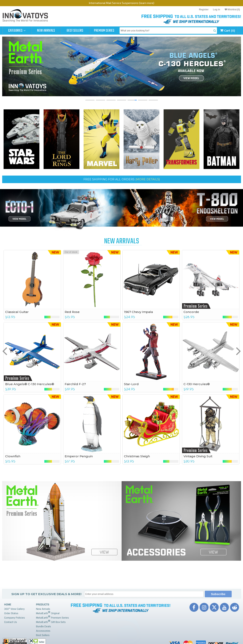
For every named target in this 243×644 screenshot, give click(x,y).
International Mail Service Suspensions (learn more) (122, 3)
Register (204, 10)
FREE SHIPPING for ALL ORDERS (122, 179)
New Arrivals (46, 31)
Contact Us (11, 622)
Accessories (43, 631)
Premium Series (104, 31)
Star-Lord (131, 384)
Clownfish (13, 456)
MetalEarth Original (48, 613)
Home (8, 605)
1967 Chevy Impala (138, 312)
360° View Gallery (14, 609)
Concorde (191, 312)
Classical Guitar (17, 312)
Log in (217, 10)
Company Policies (15, 618)
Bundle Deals (43, 627)
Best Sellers (75, 31)
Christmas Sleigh (137, 456)
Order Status (11, 613)
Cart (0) (228, 31)
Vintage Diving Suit (198, 456)
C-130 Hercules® (197, 384)
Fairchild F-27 (75, 384)
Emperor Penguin (79, 456)
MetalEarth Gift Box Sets (51, 622)
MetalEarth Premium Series (52, 617)
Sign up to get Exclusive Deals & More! (46, 594)
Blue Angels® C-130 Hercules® (30, 384)
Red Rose (72, 312)
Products (43, 605)
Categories (17, 31)
